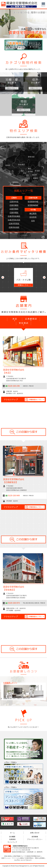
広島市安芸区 (14, 224)
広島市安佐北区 (14, 220)
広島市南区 (14, 209)
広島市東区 (14, 205)
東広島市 (33, 214)
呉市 (33, 221)
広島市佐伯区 (14, 227)
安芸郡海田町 (33, 205)
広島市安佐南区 (14, 216)
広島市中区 (14, 202)
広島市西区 (14, 213)
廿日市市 (33, 217)
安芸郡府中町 (33, 202)
